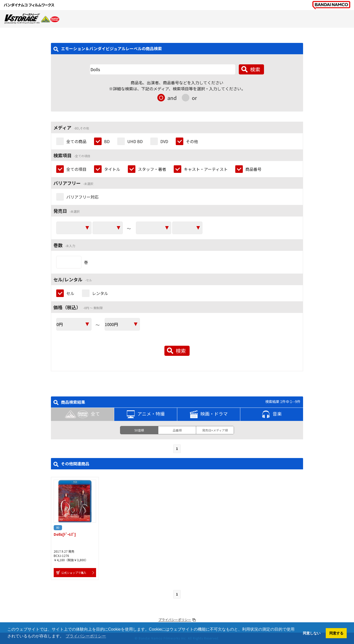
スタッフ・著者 (152, 169)
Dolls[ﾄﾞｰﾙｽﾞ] (65, 534)
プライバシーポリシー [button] (86, 636)
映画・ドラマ (209, 414)
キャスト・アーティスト (206, 169)
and (172, 98)
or (194, 98)
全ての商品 (76, 141)
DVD (164, 141)
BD (107, 141)
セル (70, 293)
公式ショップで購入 (74, 573)
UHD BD (135, 141)
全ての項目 (76, 169)
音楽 (272, 414)
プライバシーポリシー (175, 620)
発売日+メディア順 (215, 430)
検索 (255, 69)
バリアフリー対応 (82, 197)
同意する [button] (336, 633)
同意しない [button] (312, 633)
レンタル (100, 293)
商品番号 (253, 169)
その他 (192, 141)
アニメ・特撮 (146, 414)
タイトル (112, 169)
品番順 (177, 430)
